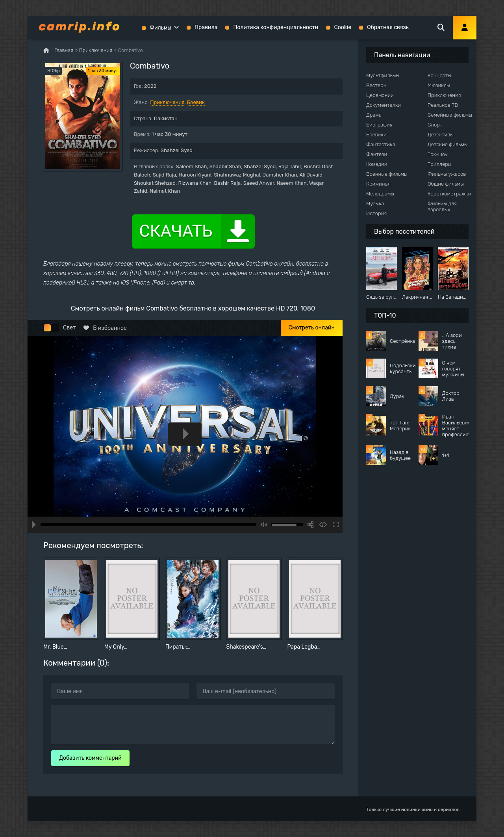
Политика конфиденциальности (276, 27)
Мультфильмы (383, 75)
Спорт (435, 125)
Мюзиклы (439, 85)
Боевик (196, 102)
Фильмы (160, 28)
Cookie (343, 27)
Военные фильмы (387, 174)
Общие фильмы (446, 184)
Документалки (384, 105)
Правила (206, 27)
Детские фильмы (447, 144)
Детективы (441, 135)
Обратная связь (388, 27)
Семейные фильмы (450, 115)
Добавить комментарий (90, 758)
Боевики (376, 135)
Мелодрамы (380, 194)
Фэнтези (377, 154)
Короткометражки (449, 194)
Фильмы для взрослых (442, 206)
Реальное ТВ (443, 105)
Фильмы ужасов (447, 174)
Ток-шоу (438, 154)
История (376, 213)
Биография (379, 125)
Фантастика (381, 144)
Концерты (439, 75)
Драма (374, 115)
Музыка (375, 204)
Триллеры (439, 164)
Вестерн (376, 85)
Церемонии (380, 95)
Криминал (378, 184)
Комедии (377, 164)
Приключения (167, 102)
